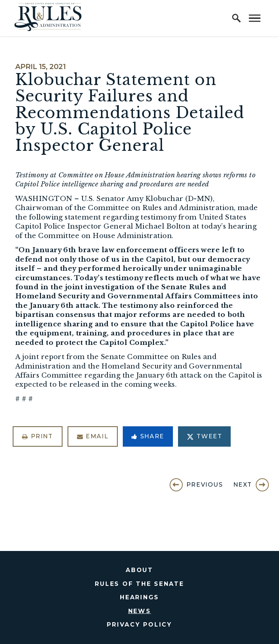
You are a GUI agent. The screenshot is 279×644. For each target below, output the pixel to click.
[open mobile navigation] (255, 18)
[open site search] (236, 18)
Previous (205, 485)
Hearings (139, 597)
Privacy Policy (139, 625)
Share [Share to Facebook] (148, 436)
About (139, 570)
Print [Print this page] (38, 436)
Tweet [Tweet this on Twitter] (205, 437)
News (140, 611)
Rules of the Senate (139, 584)
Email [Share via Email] (93, 436)
